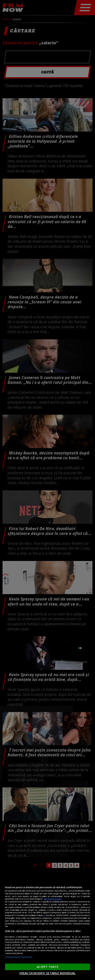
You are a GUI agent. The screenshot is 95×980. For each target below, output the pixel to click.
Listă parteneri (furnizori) (19, 957)
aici (44, 915)
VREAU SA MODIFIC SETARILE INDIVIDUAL (47, 973)
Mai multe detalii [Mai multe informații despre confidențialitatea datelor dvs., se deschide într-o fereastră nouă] (53, 899)
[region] (48, 926)
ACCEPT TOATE (47, 967)
